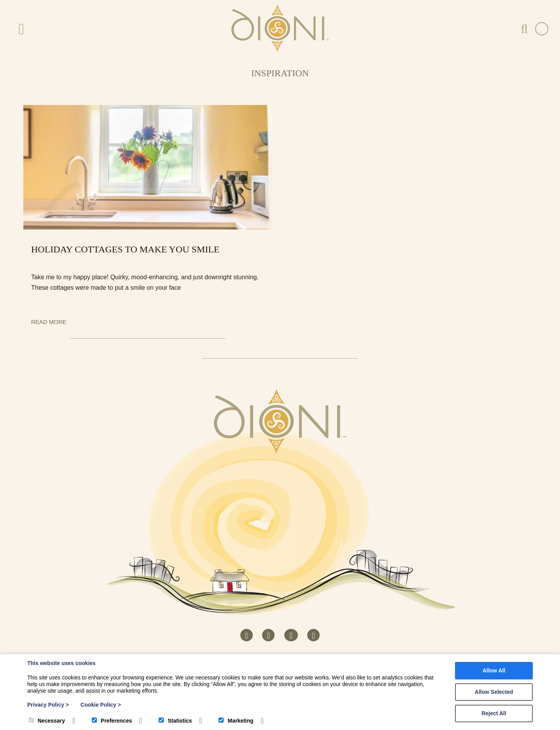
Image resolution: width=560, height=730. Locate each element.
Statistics (175, 721)
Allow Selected (494, 692)
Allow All (494, 670)
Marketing (236, 721)
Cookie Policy (101, 705)
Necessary (47, 721)
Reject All (494, 713)
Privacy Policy (48, 705)
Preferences (112, 721)
